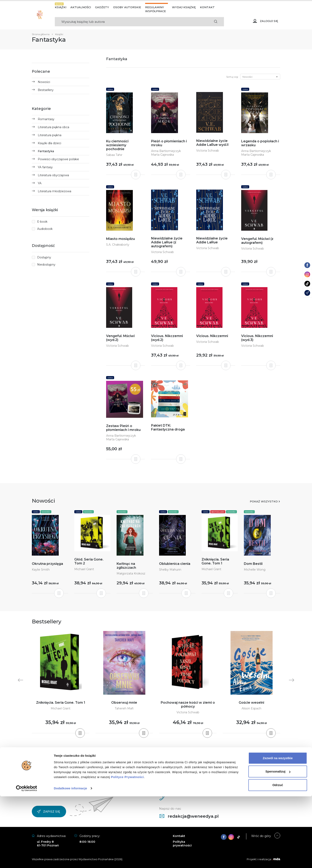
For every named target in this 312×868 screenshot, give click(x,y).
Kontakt (207, 7)
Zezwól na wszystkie (278, 830)
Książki (61, 7)
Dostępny (44, 257)
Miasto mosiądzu (120, 239)
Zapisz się (48, 812)
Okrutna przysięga (47, 564)
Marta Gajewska (162, 155)
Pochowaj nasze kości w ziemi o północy (188, 705)
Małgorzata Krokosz (131, 573)
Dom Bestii (253, 564)
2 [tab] (151, 750)
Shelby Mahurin (170, 570)
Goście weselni (251, 703)
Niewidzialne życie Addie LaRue (212, 240)
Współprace (155, 11)
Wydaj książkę (184, 7)
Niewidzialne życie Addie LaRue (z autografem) (167, 242)
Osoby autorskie (127, 7)
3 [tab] (154, 750)
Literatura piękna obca (53, 127)
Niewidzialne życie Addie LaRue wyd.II (212, 143)
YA (40, 183)
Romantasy (46, 119)
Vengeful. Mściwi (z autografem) (257, 241)
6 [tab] (164, 750)
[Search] (131, 22)
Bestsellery (46, 90)
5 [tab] (161, 750)
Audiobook (45, 229)
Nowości (44, 82)
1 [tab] (148, 750)
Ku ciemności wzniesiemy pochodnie (117, 145)
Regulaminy (155, 7)
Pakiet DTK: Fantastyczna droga (168, 427)
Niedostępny (46, 265)
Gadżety (102, 7)
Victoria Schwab (208, 151)
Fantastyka (46, 151)
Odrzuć (278, 857)
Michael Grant (84, 569)
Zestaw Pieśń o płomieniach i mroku (123, 428)
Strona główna (41, 34)
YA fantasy (45, 167)
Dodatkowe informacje (70, 860)
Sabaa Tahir (114, 155)
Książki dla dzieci (49, 143)
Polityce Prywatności (127, 849)
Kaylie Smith (41, 570)
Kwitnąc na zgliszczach (126, 566)
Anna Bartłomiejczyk (166, 151)
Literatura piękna (50, 135)
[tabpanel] (61, 682)
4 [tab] (158, 750)
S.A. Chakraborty (118, 245)
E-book (42, 222)
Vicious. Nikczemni (212, 336)
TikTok (92, 768)
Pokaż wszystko (264, 501)
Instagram (51, 768)
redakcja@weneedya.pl (189, 816)
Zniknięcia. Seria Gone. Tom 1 (215, 561)
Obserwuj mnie (124, 703)
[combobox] (260, 77)
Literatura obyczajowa (53, 175)
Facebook (73, 768)
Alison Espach (251, 708)
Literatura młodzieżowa (54, 191)
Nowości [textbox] (247, 77)
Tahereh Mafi (124, 708)
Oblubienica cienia (175, 564)
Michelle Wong (255, 570)
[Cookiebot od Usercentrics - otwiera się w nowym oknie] (27, 860)
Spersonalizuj (278, 843)
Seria (110, 89)
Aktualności (81, 7)
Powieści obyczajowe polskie (58, 159)
